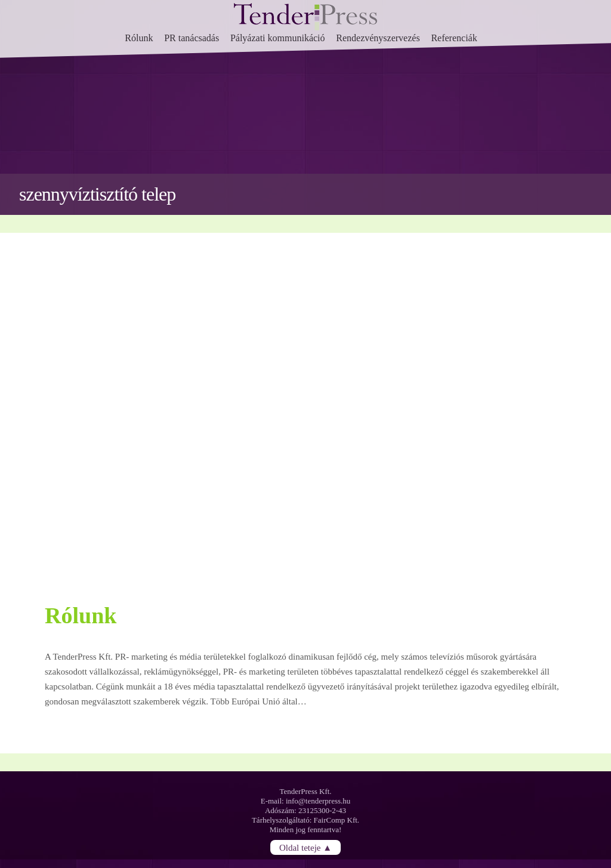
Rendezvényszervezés (378, 38)
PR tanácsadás (192, 38)
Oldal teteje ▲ (305, 847)
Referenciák (454, 38)
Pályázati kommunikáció (278, 38)
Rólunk (139, 38)
